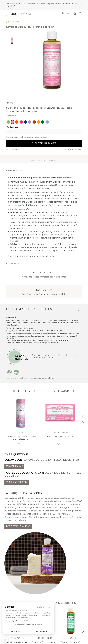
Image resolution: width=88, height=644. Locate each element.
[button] (5, 640)
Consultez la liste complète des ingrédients (44, 277)
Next (83, 422)
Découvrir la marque (18, 526)
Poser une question (17, 482)
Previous (83, 415)
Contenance (12, 127)
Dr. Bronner (15, 22)
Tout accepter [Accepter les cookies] (41, 632)
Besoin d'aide (12, 150)
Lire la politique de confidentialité (16, 621)
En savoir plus (12, 115)
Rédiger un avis (14, 466)
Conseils (13, 263)
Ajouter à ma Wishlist (72, 149)
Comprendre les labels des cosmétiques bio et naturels (30, 378)
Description (15, 171)
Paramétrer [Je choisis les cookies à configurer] (15, 632)
